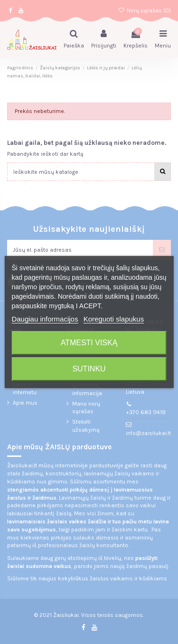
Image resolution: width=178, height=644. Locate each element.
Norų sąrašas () (145, 10)
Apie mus (25, 403)
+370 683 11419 (146, 412)
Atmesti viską (89, 343)
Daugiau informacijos (45, 319)
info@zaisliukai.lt (148, 433)
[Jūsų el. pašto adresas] (80, 250)
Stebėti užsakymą (86, 426)
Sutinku (89, 369)
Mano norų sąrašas (86, 408)
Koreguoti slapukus (114, 319)
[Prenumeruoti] (162, 250)
